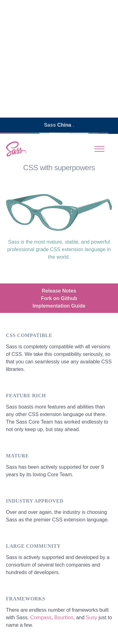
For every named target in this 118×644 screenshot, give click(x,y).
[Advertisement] (59, 59)
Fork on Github (59, 298)
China (65, 125)
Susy (92, 618)
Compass (41, 618)
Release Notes (59, 291)
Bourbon (64, 618)
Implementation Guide (59, 306)
